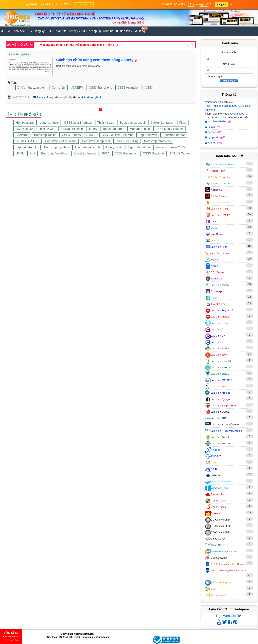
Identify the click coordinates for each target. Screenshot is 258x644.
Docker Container (162, 123)
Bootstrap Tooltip (45, 135)
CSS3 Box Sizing (127, 141)
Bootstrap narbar (174, 135)
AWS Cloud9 (24, 129)
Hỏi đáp (90, 31)
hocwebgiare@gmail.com (95, 637)
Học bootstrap (25, 123)
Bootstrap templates (157, 141)
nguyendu (211, 110)
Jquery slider (114, 147)
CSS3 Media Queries (169, 129)
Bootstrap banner (85, 153)
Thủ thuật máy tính (87, 147)
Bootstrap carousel (132, 123)
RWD (106, 153)
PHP (33, 153)
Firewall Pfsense (72, 129)
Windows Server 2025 (170, 147)
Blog (140, 30)
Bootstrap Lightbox (57, 147)
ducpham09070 (231, 106)
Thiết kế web (106, 123)
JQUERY (77, 88)
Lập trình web (148, 135)
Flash (183, 123)
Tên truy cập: (229, 53)
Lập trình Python (139, 147)
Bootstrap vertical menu (61, 141)
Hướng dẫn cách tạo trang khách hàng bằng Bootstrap (74, 45)
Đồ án (55, 31)
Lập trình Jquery (45, 97)
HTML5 (91, 135)
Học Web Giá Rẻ (229, 616)
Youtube (106, 31)
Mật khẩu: (229, 64)
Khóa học (16, 31)
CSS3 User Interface (78, 123)
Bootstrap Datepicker (96, 141)
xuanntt (211, 143)
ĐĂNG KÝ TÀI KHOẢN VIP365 (11, 637)
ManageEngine (140, 129)
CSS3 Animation (128, 88)
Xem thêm (59, 88)
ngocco (246, 106)
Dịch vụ (71, 31)
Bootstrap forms (113, 129)
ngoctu (217, 106)
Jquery (93, 129)
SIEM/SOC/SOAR (28, 141)
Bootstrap (22, 135)
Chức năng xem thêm (32, 88)
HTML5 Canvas (181, 153)
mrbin (208, 106)
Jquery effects (49, 123)
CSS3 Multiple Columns (117, 135)
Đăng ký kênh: (174, 4)
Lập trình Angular (27, 147)
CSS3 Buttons (71, 135)
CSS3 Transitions (101, 88)
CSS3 (149, 88)
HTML (20, 153)
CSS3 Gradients (154, 153)
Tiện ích (123, 31)
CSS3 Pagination (126, 153)
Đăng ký (221, 4)
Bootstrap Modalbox (54, 153)
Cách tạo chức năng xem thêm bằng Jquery (95, 60)
